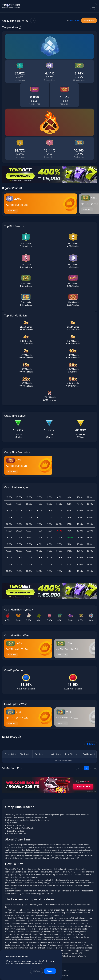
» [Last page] (95, 769)
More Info (12, 211)
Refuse (37, 971)
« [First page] (78, 769)
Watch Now (89, 20)
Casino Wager (78, 957)
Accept (50, 971)
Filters (91, 744)
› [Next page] (91, 769)
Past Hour (75, 20)
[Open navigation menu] (93, 6)
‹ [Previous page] (82, 769)
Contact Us (64, 971)
